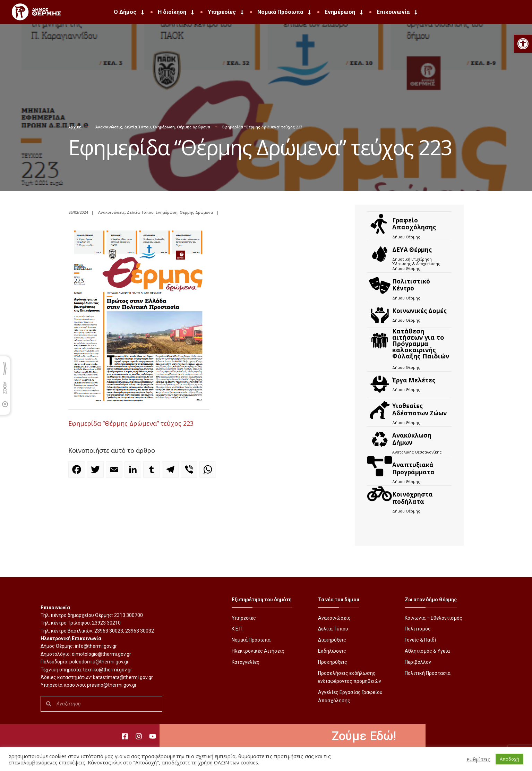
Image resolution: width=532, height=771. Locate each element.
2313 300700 (128, 615)
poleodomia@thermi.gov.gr (99, 662)
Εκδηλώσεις (332, 651)
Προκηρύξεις (333, 662)
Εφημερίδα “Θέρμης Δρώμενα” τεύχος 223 (131, 423)
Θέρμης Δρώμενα (194, 127)
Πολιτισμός (418, 629)
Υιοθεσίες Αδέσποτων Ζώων (419, 409)
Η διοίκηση (177, 12)
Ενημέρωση (344, 12)
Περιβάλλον (418, 662)
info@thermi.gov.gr (96, 646)
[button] (523, 44)
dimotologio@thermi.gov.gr (101, 654)
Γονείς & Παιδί (421, 640)
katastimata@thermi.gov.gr (123, 677)
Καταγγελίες (246, 662)
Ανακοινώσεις (109, 127)
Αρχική (75, 127)
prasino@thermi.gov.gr (112, 685)
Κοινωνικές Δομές (419, 311)
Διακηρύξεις (332, 640)
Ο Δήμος (130, 12)
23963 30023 (109, 631)
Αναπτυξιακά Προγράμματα (413, 468)
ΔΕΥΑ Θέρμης (412, 250)
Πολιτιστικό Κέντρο (411, 285)
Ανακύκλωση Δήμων (412, 439)
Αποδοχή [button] (509, 759)
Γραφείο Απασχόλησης (414, 224)
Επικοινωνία (398, 12)
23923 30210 (106, 623)
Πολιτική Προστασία (428, 673)
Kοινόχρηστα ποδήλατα (413, 498)
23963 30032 (140, 631)
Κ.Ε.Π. (238, 629)
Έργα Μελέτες (414, 380)
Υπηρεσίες (226, 12)
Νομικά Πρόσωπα (285, 12)
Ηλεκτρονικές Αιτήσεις (258, 651)
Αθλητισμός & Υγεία (427, 651)
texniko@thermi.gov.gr (108, 670)
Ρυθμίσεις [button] (478, 759)
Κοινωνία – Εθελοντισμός (434, 618)
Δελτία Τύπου (138, 127)
